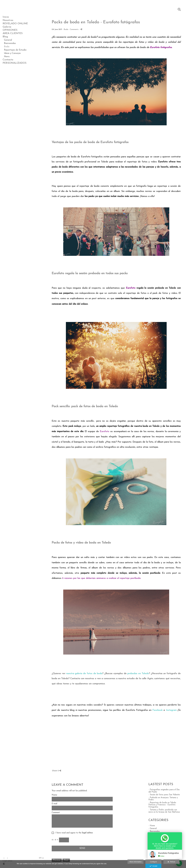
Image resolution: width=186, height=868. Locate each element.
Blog (5, 37)
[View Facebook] (4, 858)
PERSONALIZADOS (15, 63)
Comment (56, 813)
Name (54, 795)
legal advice (87, 833)
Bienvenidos (10, 43)
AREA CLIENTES (13, 33)
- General (153, 828)
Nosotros (8, 20)
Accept (153, 866)
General (8, 40)
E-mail (54, 804)
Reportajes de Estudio (15, 50)
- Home (152, 826)
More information (135, 862)
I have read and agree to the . (74, 833)
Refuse (171, 862)
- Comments (74, 29)
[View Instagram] (7, 858)
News (7, 57)
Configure (153, 862)
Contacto (8, 60)
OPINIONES (10, 30)
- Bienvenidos (154, 831)
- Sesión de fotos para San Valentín (164, 795)
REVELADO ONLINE (15, 24)
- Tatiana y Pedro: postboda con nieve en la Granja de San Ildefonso (164, 811)
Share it (56, 771)
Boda (7, 47)
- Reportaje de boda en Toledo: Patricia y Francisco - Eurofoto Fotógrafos (162, 805)
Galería (7, 27)
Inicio (6, 17)
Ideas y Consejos (12, 53)
